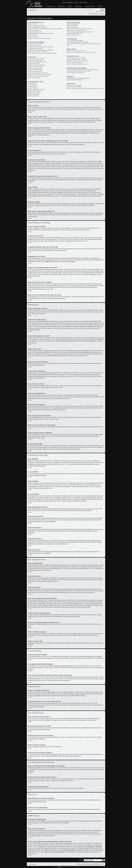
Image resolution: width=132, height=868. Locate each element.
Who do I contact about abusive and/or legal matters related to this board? (85, 88)
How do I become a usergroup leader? (76, 30)
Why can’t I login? (32, 24)
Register (97, 14)
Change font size (86, 10)
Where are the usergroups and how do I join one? (79, 29)
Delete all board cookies (88, 864)
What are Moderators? (72, 25)
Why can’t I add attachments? (35, 70)
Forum (100, 6)
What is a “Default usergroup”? (74, 33)
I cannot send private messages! (75, 41)
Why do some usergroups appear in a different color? (80, 32)
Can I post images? (33, 88)
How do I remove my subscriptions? (76, 73)
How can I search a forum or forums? (76, 58)
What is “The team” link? (73, 35)
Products (51, 6)
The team (79, 864)
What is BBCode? (32, 83)
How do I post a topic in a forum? (36, 59)
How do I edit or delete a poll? (35, 67)
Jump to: (81, 860)
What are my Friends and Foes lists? (76, 51)
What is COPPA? (32, 35)
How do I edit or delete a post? (36, 60)
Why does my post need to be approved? (38, 76)
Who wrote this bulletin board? (74, 85)
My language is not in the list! (35, 48)
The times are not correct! (34, 45)
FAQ (91, 14)
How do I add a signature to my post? (37, 62)
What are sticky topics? (34, 93)
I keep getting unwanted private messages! (77, 42)
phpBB (60, 867)
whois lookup (67, 845)
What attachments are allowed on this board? (78, 78)
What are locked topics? (34, 94)
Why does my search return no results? (77, 59)
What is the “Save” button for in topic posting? (39, 74)
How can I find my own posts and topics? (77, 64)
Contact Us (90, 6)
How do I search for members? (74, 63)
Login (103, 14)
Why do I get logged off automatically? (37, 27)
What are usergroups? (72, 27)
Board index (33, 10)
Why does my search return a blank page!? (78, 61)
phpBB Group (73, 821)
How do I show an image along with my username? (41, 50)
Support (79, 6)
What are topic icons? (33, 96)
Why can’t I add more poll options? (37, 65)
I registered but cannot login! (35, 32)
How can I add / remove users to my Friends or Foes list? (81, 52)
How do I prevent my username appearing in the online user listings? (45, 29)
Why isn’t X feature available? (74, 87)
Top (30, 113)
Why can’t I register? (33, 37)
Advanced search (100, 11)
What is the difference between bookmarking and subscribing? (82, 70)
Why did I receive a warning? (35, 71)
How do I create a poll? (34, 63)
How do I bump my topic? (34, 78)
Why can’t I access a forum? (35, 68)
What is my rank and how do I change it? (38, 52)
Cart (70, 6)
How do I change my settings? (35, 44)
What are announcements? (35, 91)
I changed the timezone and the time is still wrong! (40, 47)
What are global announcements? (36, 90)
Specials (62, 6)
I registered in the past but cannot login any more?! (41, 33)
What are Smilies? (32, 86)
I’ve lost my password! (33, 30)
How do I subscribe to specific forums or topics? (79, 71)
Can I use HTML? (32, 85)
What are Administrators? (73, 24)
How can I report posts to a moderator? (38, 73)
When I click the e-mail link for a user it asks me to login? (42, 53)
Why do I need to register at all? (36, 25)
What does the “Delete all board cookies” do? (39, 38)
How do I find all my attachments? (75, 80)
